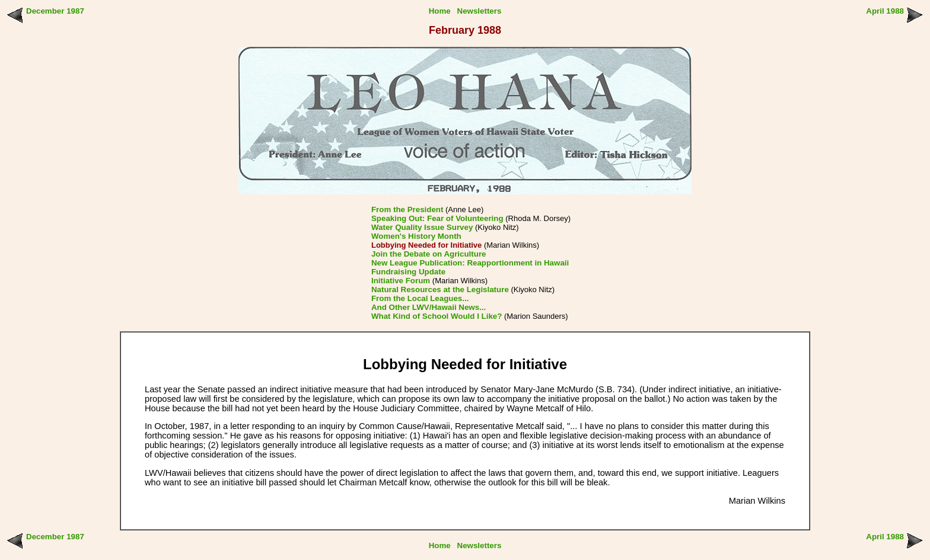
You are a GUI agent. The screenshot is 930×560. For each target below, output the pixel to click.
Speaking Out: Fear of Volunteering (437, 218)
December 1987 (55, 11)
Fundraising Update (408, 272)
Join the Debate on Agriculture (429, 254)
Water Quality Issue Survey (422, 227)
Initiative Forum (401, 281)
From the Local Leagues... (420, 298)
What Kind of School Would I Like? (437, 316)
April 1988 (885, 11)
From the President (407, 209)
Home (440, 11)
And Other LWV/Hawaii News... (429, 307)
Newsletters (480, 11)
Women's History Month (416, 236)
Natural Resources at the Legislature (440, 289)
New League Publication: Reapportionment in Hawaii (470, 263)
